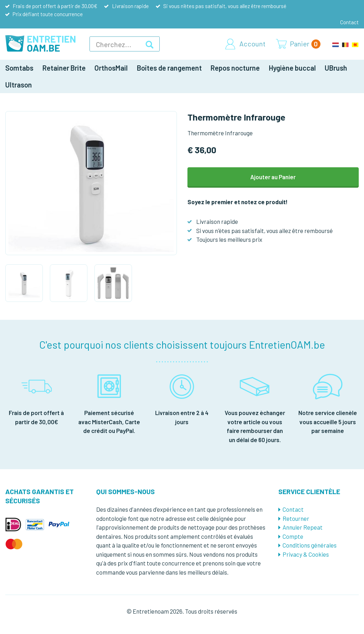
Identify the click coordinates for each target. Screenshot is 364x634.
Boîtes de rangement (169, 68)
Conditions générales (310, 545)
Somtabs (19, 68)
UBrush (336, 68)
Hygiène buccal (292, 68)
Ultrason (19, 85)
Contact (349, 22)
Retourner (296, 518)
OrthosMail (111, 68)
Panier (305, 44)
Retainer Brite (64, 68)
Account (252, 44)
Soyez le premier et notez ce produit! (237, 202)
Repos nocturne (235, 68)
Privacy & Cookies (306, 554)
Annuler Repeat (303, 527)
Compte (293, 536)
